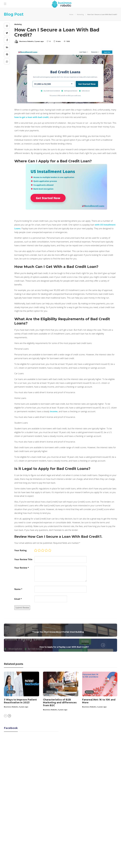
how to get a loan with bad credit (31, 117)
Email (18, 599)
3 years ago (24, 707)
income (54, 411)
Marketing (80, 14)
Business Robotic (11, 707)
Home (71, 14)
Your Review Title (23, 559)
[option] (22, 690)
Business (35, 628)
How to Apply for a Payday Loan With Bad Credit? (64, 647)
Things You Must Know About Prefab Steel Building (58, 632)
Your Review (22, 568)
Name (18, 589)
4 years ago (102, 707)
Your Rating (20, 550)
